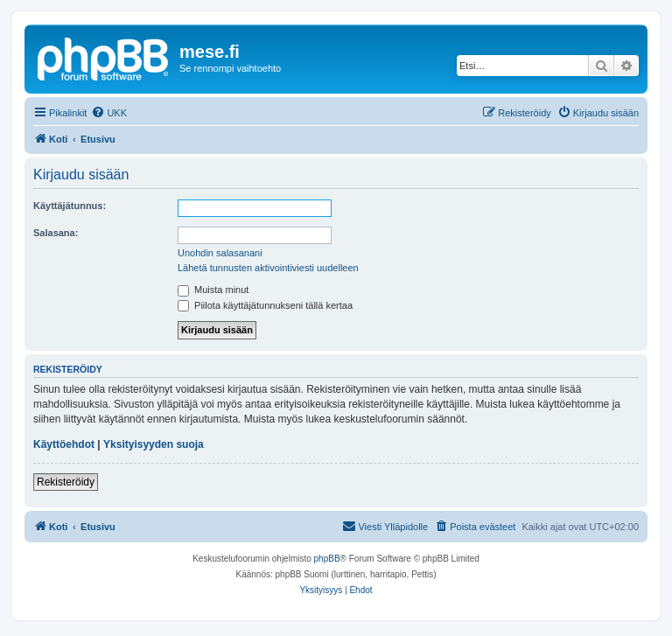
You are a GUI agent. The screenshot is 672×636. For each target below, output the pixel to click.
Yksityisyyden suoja (154, 444)
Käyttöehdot (64, 444)
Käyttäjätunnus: (70, 206)
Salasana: (56, 233)
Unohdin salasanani (220, 253)
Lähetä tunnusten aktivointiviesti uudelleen (268, 268)
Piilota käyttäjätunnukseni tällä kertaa (265, 305)
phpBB (327, 559)
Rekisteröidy (66, 482)
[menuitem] (109, 113)
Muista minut (213, 290)
